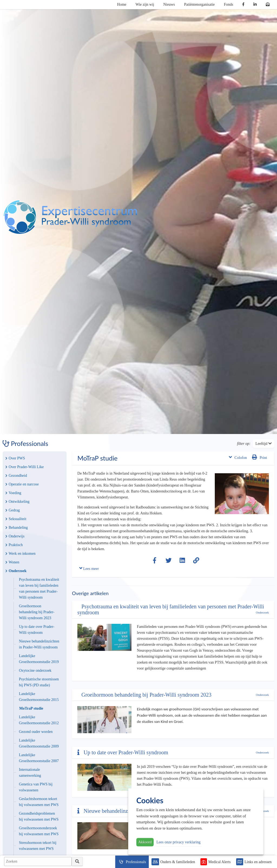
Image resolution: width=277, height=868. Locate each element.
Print (260, 457)
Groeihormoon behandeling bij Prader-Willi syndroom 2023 (37, 612)
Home (122, 4)
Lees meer (89, 568)
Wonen (12, 562)
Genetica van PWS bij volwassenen (36, 787)
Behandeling (17, 528)
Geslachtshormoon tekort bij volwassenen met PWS (39, 802)
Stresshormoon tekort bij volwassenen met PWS (38, 846)
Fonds (229, 4)
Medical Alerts (220, 862)
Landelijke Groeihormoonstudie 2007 (39, 758)
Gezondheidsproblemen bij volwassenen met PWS (39, 816)
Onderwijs (15, 536)
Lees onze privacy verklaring (178, 842)
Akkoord (145, 842)
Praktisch (14, 545)
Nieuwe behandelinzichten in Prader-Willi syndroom (39, 644)
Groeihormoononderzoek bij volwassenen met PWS (39, 831)
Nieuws (169, 4)
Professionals (136, 862)
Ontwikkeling (17, 502)
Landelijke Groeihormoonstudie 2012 (39, 720)
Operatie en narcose (22, 484)
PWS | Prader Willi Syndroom (70, 217)
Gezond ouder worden (36, 732)
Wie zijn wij (145, 4)
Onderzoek (16, 571)
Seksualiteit (16, 519)
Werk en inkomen (20, 554)
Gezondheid (16, 476)
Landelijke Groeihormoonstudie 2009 (39, 743)
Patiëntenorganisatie (199, 4)
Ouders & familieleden (178, 862)
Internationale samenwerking (30, 773)
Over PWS (15, 458)
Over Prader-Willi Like (25, 467)
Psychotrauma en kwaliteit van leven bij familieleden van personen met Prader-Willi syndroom (39, 588)
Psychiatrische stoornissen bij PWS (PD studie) (39, 682)
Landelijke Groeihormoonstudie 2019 (39, 659)
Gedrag (13, 510)
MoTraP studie (31, 708)
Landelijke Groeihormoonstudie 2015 (39, 697)
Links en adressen (258, 862)
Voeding (13, 493)
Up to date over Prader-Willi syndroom (37, 630)
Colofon (238, 457)
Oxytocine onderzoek (35, 670)
